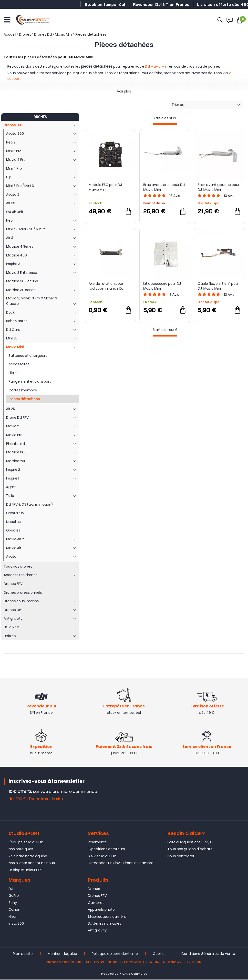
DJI (11, 889)
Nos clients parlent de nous (32, 863)
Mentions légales (62, 954)
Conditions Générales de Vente (208, 954)
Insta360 (16, 924)
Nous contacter (181, 857)
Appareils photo (101, 910)
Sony (13, 903)
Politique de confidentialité (115, 954)
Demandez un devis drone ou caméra (121, 863)
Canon (14, 910)
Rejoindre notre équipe (28, 857)
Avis (175, 196)
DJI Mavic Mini (157, 66)
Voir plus (124, 91)
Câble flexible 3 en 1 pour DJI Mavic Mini (218, 286)
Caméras (96, 903)
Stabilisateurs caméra (107, 917)
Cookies (160, 954)
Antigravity (97, 931)
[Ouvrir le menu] (7, 20)
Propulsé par (110, 974)
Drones (94, 889)
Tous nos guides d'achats (190, 850)
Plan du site (23, 954)
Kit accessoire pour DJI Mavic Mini (162, 286)
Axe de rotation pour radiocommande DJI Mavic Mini (106, 286)
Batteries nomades (105, 924)
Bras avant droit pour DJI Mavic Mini (164, 187)
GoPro (14, 896)
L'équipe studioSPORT (27, 843)
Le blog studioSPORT (26, 870)
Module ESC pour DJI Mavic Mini (106, 187)
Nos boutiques (21, 850)
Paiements (97, 843)
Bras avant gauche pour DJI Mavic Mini (219, 187)
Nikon (13, 917)
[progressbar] (165, 124)
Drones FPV (97, 896)
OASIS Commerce (135, 974)
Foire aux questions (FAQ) (189, 843)
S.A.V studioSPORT (103, 857)
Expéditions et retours (106, 850)
